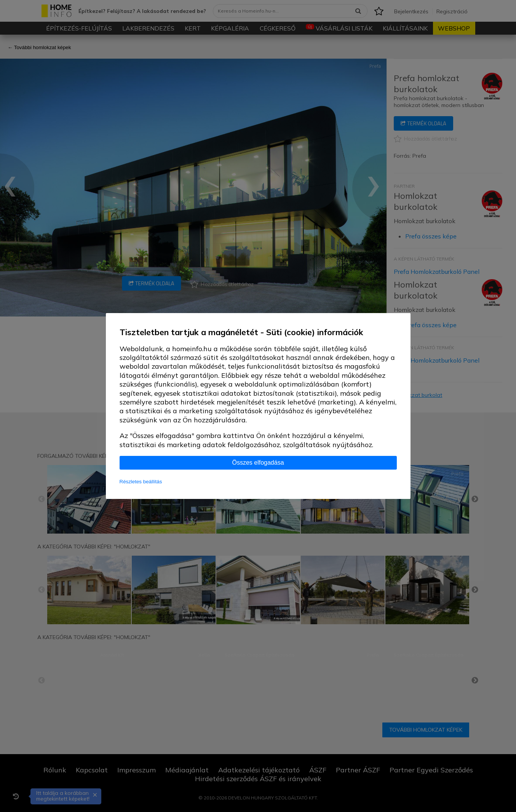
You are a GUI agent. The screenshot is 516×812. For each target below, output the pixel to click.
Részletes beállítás (141, 482)
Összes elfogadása (258, 463)
